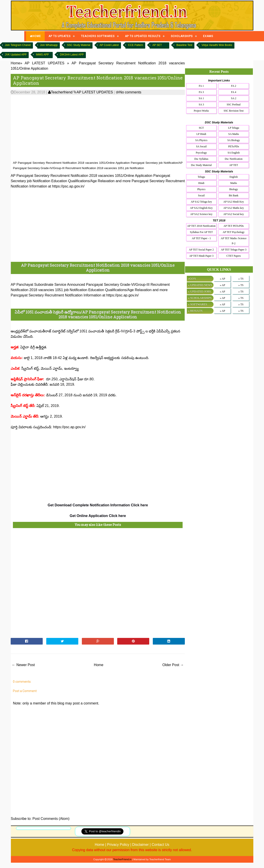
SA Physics (201, 140)
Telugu (201, 177)
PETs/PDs (234, 146)
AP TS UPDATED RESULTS (143, 36)
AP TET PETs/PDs (234, 226)
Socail (201, 195)
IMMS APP (42, 55)
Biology (234, 189)
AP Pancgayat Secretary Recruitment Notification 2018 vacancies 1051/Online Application (98, 80)
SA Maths (234, 134)
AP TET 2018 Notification (201, 226)
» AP (222, 279)
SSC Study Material (79, 45)
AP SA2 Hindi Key (234, 202)
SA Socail (201, 146)
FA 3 (201, 92)
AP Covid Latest (109, 45)
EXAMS (208, 36)
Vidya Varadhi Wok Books (217, 45)
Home (99, 665)
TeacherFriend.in (122, 859)
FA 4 (234, 92)
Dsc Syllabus (201, 159)
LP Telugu (234, 128)
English (234, 177)
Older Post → (173, 665)
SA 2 (234, 98)
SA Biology (234, 140)
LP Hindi (201, 134)
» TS (241, 279)
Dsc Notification (234, 159)
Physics (201, 189)
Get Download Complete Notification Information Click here (98, 505)
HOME (35, 36)
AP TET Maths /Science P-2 (234, 241)
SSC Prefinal (234, 105)
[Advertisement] (98, 128)
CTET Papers (234, 256)
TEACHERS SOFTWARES (98, 36)
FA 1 (201, 86)
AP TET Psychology (234, 232)
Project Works (201, 111)
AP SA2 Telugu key (201, 202)
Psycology (201, 153)
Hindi (201, 183)
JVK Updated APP (16, 55)
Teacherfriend (60, 92)
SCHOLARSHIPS (182, 36)
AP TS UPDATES (59, 36)
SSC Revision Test (234, 111)
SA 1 (201, 98)
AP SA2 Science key (201, 214)
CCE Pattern (136, 45)
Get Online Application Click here (98, 516)
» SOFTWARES (197, 304)
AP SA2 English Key (201, 208)
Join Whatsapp (49, 45)
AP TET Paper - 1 (201, 238)
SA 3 (201, 105)
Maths (234, 183)
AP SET (157, 45)
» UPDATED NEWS (200, 285)
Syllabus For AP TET (201, 232)
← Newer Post (23, 665)
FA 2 (234, 86)
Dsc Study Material (201, 165)
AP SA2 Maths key (234, 208)
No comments (130, 92)
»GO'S (192, 279)
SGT (201, 128)
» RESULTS (195, 311)
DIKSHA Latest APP (72, 55)
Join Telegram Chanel (18, 45)
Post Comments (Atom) (51, 819)
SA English (234, 153)
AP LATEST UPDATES (95, 92)
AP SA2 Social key (234, 214)
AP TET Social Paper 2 (201, 250)
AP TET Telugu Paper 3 (234, 250)
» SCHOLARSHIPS (200, 298)
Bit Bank (234, 195)
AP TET (234, 165)
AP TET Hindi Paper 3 (201, 256)
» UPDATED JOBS (199, 291)
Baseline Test (184, 45)
